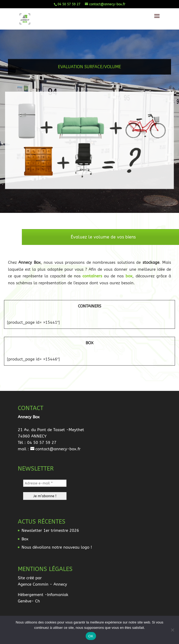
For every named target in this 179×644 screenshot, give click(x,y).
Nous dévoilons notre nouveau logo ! (57, 547)
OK (91, 636)
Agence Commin (33, 584)
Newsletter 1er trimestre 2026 (50, 530)
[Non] (172, 630)
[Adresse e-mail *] (45, 483)
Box (25, 539)
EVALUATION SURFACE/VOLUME (89, 70)
